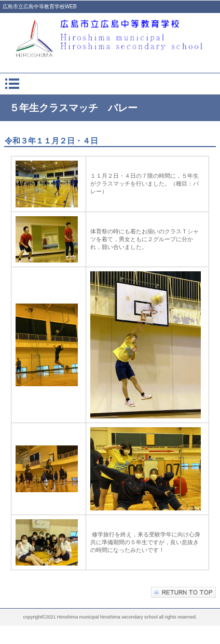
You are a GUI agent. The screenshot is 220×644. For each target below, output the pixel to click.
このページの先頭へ (183, 592)
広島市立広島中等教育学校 (110, 38)
